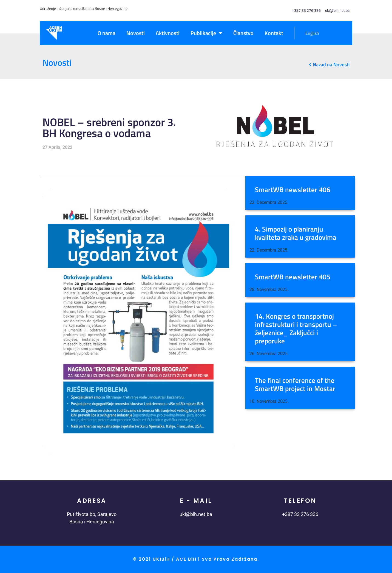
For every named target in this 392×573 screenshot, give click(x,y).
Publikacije (206, 33)
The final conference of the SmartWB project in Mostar (295, 384)
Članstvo (243, 33)
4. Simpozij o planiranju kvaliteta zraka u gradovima (296, 233)
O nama (106, 33)
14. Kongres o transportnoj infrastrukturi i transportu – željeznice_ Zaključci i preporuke (296, 329)
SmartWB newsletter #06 (293, 190)
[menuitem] (309, 33)
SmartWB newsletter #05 (293, 277)
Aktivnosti (168, 33)
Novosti (136, 33)
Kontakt (274, 33)
